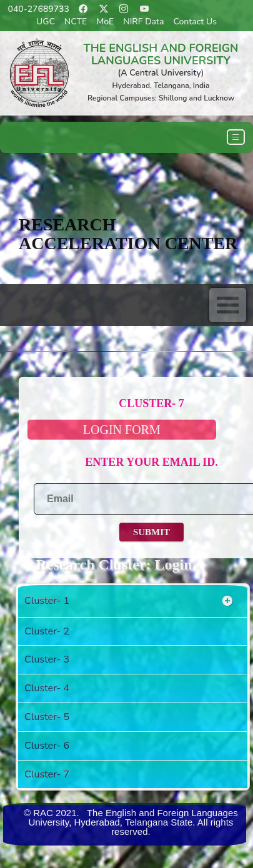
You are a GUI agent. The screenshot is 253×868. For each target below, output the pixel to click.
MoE (105, 22)
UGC (46, 22)
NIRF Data (143, 22)
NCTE (76, 22)
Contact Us (195, 22)
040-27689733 (39, 9)
